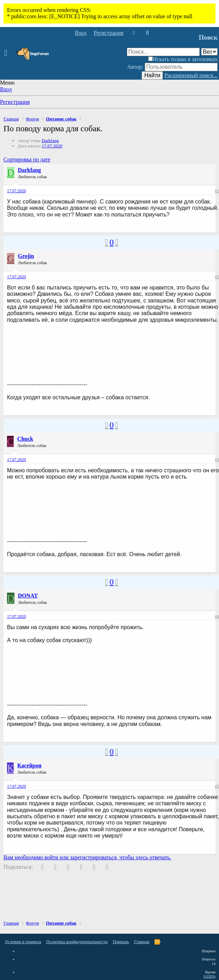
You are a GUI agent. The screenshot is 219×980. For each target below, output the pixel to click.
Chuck (25, 439)
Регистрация (15, 102)
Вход (6, 89)
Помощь (121, 942)
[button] (8, 53)
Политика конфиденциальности (77, 942)
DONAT (28, 596)
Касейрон (29, 765)
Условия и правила (23, 942)
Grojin (26, 256)
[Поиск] (147, 33)
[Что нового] (134, 33)
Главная (142, 942)
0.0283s (209, 976)
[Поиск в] (209, 52)
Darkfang (50, 141)
